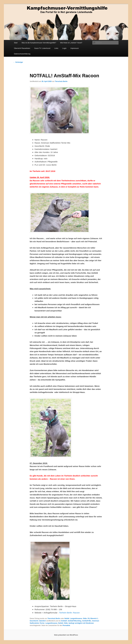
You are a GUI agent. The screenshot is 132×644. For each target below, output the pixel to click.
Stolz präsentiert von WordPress (66, 635)
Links (56, 48)
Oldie (85, 618)
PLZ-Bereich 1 (93, 618)
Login (64, 48)
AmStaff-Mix (87, 621)
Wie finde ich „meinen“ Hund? (71, 43)
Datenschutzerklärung (22, 54)
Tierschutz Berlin (61, 81)
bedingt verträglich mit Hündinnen (81, 623)
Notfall (67, 618)
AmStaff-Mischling (74, 621)
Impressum (75, 48)
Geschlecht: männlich (38, 621)
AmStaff (64, 621)
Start (16, 43)
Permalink (66, 625)
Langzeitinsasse (76, 618)
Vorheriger (18, 62)
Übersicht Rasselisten (22, 48)
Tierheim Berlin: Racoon (69, 613)
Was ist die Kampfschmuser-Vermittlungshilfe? (39, 43)
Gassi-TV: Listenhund (42, 48)
